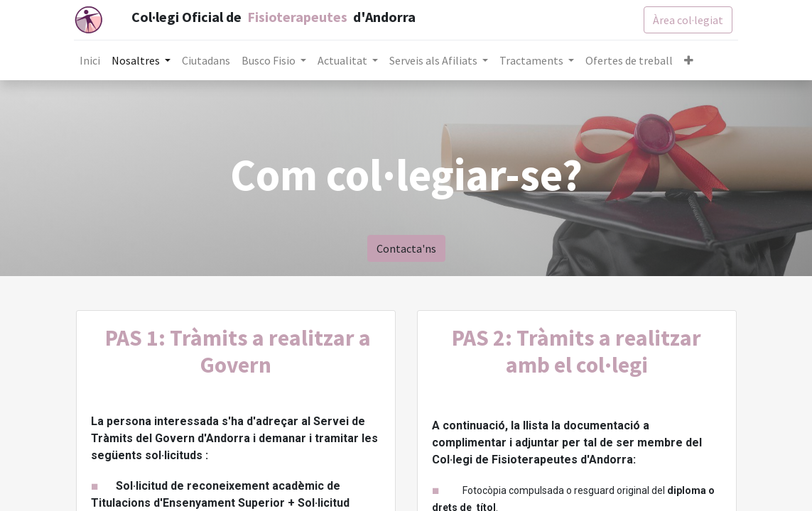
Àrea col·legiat (686, 20)
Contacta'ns (406, 248)
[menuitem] (92, 60)
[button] (691, 60)
